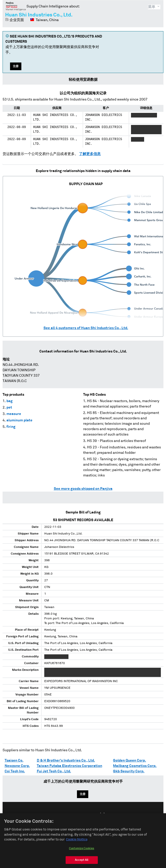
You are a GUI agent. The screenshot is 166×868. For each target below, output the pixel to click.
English (66, 815)
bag (10, 401)
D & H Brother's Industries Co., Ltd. (66, 761)
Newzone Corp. (17, 766)
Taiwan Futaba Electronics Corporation (69, 766)
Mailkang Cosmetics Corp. (135, 766)
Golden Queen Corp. (129, 761)
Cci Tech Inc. (15, 771)
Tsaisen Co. (14, 761)
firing (11, 427)
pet (9, 408)
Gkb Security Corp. (129, 771)
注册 (16, 66)
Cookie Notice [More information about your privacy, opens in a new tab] (77, 847)
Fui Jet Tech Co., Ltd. (54, 771)
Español (86, 815)
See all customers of (86, 328)
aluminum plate (19, 420)
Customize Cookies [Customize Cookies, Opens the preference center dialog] (82, 855)
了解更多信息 (90, 154)
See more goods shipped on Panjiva (83, 489)
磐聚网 (16, 6)
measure (14, 414)
